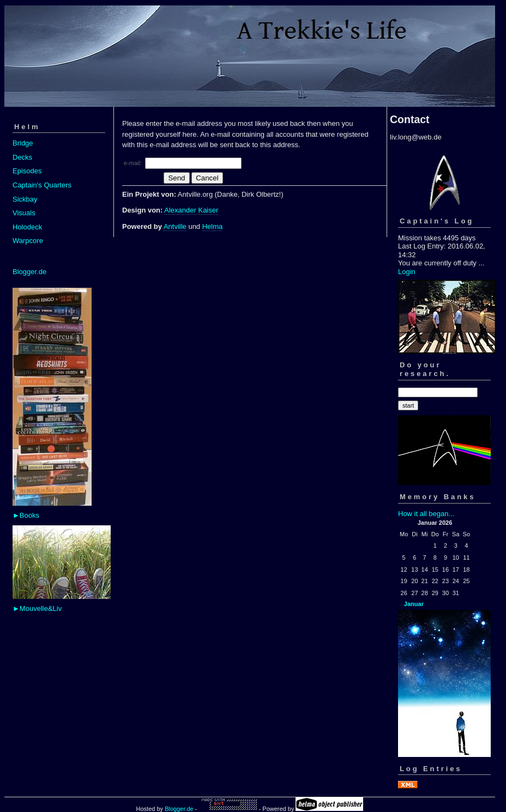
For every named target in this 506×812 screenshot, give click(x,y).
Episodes (27, 171)
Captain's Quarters (42, 185)
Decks (22, 157)
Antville (175, 226)
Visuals (24, 213)
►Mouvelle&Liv (37, 608)
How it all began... (426, 514)
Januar (414, 604)
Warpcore (28, 241)
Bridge (23, 143)
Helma (213, 226)
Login (407, 272)
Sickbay (25, 199)
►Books (26, 515)
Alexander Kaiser (191, 210)
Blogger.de (29, 272)
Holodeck (27, 227)
